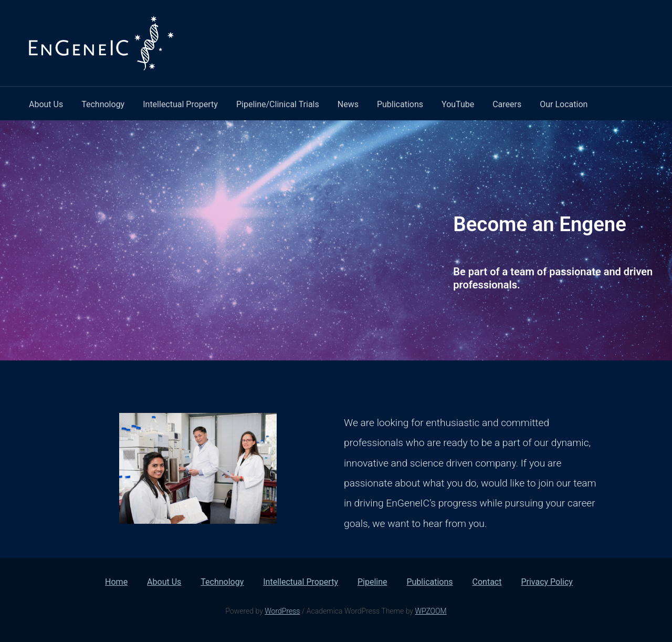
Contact (487, 582)
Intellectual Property (180, 104)
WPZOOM (430, 611)
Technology (103, 104)
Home (116, 582)
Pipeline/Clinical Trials (278, 104)
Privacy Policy (547, 582)
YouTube (458, 104)
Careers (507, 104)
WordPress (282, 611)
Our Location (564, 104)
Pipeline (372, 582)
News (348, 104)
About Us (46, 104)
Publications (400, 104)
